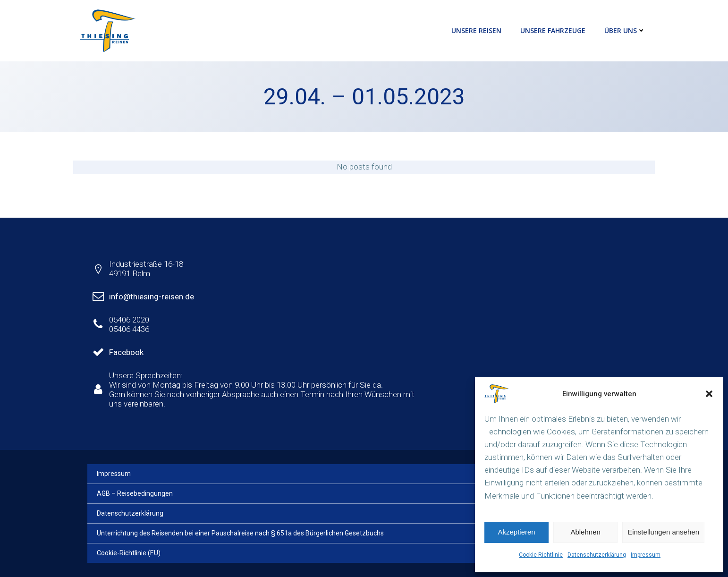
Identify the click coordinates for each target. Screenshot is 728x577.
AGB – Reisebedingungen (135, 493)
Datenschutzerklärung (597, 555)
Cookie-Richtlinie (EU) (129, 553)
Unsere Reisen (476, 30)
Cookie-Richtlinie (541, 555)
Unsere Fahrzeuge (553, 30)
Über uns (625, 30)
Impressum (646, 555)
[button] (709, 394)
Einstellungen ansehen (663, 532)
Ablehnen (585, 532)
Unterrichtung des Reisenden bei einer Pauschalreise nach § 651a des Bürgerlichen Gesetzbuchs (240, 533)
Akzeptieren (516, 532)
